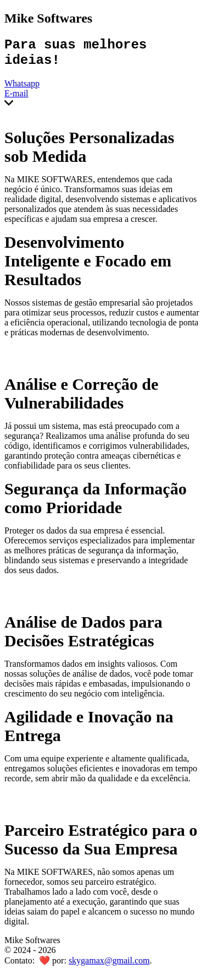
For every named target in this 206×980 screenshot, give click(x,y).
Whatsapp (22, 89)
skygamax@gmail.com (109, 966)
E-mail (16, 99)
